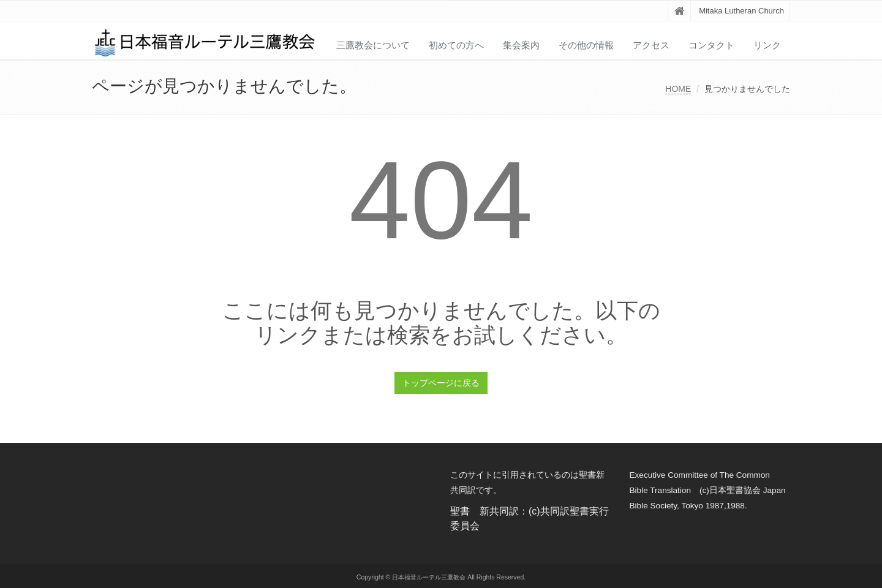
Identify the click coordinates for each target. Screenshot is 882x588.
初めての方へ (456, 45)
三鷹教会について (373, 45)
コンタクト (711, 45)
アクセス (651, 45)
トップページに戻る (441, 383)
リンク (767, 45)
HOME (678, 89)
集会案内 (521, 45)
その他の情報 (586, 45)
